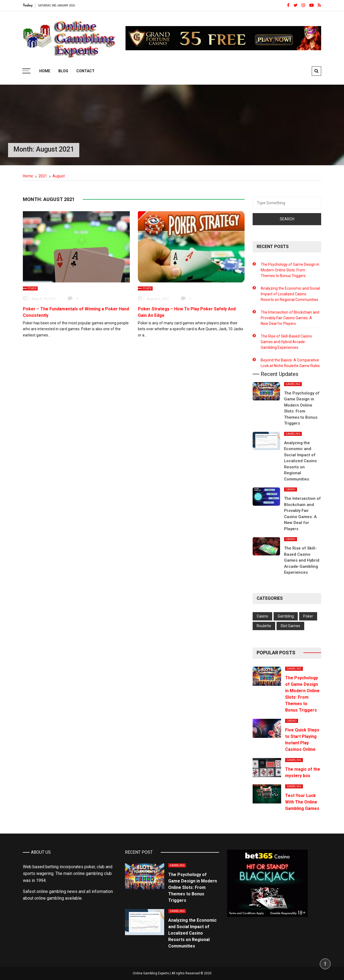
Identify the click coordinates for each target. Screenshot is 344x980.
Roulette (264, 626)
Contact (85, 71)
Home (45, 71)
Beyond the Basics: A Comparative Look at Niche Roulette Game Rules (290, 363)
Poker (32, 288)
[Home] (28, 176)
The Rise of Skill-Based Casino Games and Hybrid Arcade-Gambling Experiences (286, 342)
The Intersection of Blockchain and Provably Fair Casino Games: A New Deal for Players (290, 318)
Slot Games (290, 626)
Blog (63, 71)
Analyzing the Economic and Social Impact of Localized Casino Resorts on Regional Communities (290, 294)
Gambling (293, 384)
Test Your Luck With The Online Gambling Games (302, 802)
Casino (291, 489)
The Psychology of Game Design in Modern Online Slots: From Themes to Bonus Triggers (290, 270)
